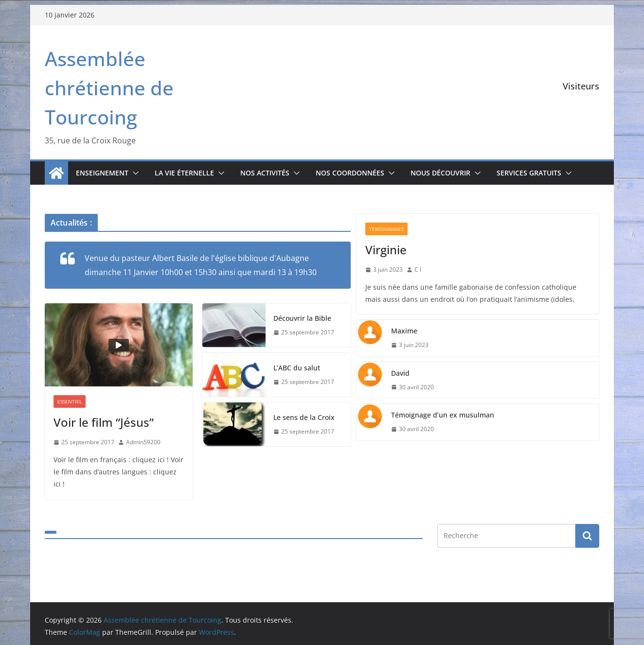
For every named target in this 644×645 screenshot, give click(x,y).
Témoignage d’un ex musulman (443, 415)
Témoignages (386, 229)
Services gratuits (529, 173)
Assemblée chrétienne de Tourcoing (109, 88)
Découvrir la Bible (302, 318)
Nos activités (265, 173)
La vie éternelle (184, 173)
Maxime (404, 331)
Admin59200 (143, 442)
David (400, 373)
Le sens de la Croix (304, 417)
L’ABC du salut (297, 368)
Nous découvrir (440, 173)
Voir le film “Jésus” (104, 422)
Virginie (386, 250)
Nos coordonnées (350, 173)
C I (418, 270)
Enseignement (102, 173)
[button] (134, 173)
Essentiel (70, 401)
